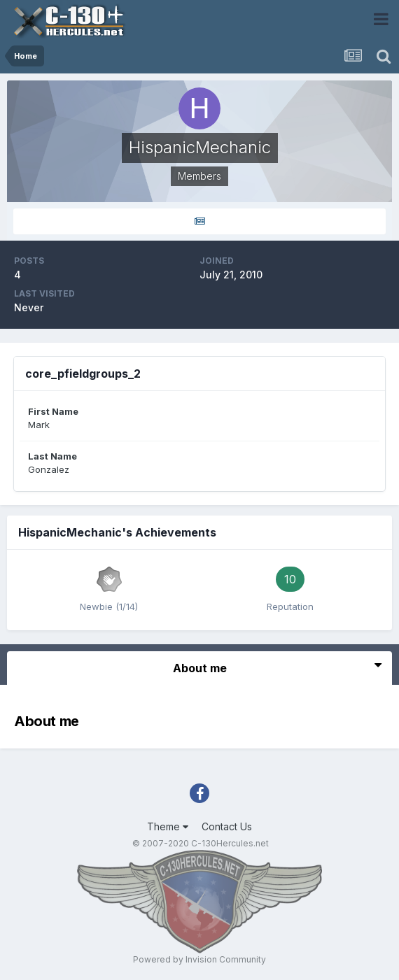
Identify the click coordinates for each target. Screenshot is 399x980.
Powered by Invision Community (199, 959)
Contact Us (227, 826)
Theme (168, 826)
